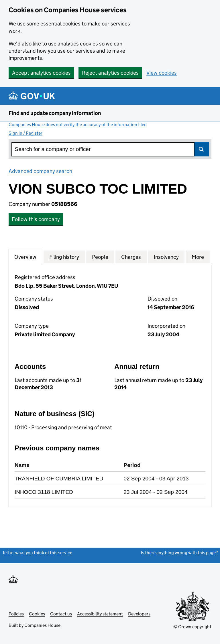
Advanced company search (40, 171)
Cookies (37, 614)
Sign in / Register (25, 133)
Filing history (64, 257)
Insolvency (166, 257)
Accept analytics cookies (41, 73)
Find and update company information (55, 113)
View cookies (162, 73)
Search (202, 149)
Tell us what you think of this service (37, 553)
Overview (25, 257)
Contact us (61, 614)
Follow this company (36, 219)
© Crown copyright (192, 627)
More (198, 257)
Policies (16, 614)
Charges (131, 257)
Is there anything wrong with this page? (179, 553)
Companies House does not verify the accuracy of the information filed (78, 125)
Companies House (42, 625)
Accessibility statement (100, 614)
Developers (139, 614)
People (100, 257)
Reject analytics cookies (110, 73)
